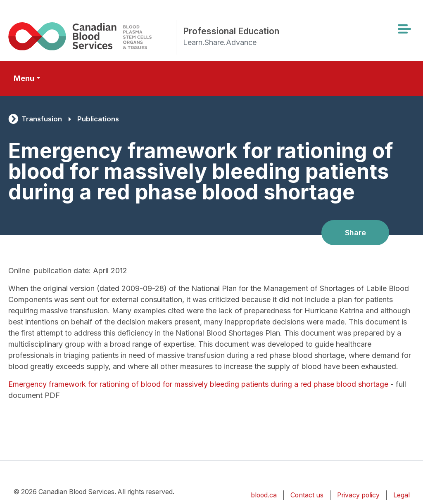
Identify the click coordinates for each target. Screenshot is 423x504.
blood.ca (264, 495)
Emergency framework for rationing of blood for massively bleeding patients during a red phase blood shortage (198, 384)
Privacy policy (358, 495)
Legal (402, 495)
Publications (98, 119)
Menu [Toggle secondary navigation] (24, 78)
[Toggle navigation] (404, 29)
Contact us (307, 495)
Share (355, 233)
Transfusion (42, 119)
